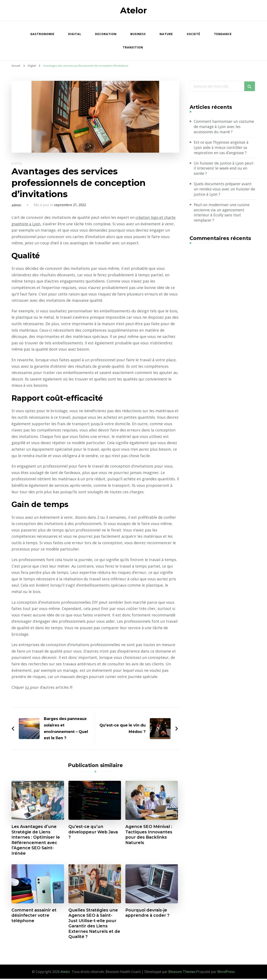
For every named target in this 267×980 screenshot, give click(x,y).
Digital (75, 34)
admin (16, 205)
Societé (193, 34)
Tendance (223, 34)
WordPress (226, 973)
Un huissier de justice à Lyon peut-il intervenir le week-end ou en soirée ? (223, 169)
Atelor (134, 10)
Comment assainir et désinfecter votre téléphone (35, 916)
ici (28, 687)
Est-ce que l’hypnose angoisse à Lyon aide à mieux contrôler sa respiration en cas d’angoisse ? (222, 148)
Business (138, 34)
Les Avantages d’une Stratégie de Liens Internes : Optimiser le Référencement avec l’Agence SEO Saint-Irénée (36, 840)
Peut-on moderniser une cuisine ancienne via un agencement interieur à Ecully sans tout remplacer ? (222, 213)
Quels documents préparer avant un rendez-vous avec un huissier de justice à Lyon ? (224, 190)
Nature (166, 34)
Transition (133, 47)
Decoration (106, 34)
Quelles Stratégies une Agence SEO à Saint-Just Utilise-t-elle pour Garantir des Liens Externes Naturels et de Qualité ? (94, 924)
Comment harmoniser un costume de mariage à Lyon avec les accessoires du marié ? (223, 127)
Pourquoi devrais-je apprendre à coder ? (148, 914)
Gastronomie (42, 34)
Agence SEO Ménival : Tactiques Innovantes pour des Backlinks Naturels (149, 835)
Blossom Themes (182, 973)
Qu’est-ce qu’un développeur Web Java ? (94, 832)
